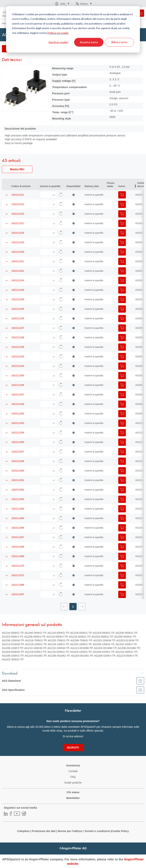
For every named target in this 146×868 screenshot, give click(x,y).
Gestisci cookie (58, 42)
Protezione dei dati (44, 831)
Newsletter (73, 798)
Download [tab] (10, 673)
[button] (62, 4)
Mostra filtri (17, 169)
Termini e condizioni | (98, 831)
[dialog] (73, 29)
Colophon (23, 831)
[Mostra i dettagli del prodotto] (7, 195)
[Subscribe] (73, 748)
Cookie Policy (120, 831)
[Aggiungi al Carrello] (122, 195)
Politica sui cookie (58, 33)
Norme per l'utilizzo (70, 831)
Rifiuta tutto (119, 42)
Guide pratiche (73, 783)
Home (5, 23)
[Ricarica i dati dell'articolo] (61, 195)
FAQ (73, 777)
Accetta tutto (89, 42)
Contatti (73, 771)
